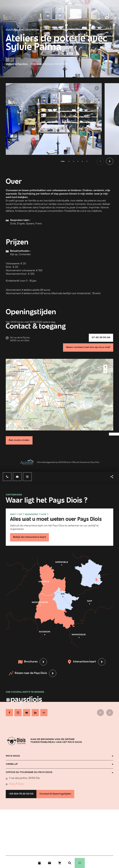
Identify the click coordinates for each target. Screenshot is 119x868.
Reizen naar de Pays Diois (28, 673)
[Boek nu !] (60, 863)
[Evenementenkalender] (39, 863)
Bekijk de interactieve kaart (29, 537)
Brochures (28, 662)
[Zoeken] (70, 863)
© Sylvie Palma (97, 88)
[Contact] (49, 863)
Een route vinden (19, 440)
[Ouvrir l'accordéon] (59, 756)
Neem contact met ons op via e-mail (88, 347)
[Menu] (80, 863)
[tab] (63, 161)
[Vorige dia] (100, 161)
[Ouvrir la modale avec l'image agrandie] (54, 119)
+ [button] (105, 367)
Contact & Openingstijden (55, 794)
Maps (12, 784)
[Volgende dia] (110, 161)
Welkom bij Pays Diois (17, 64)
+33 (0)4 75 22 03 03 (21, 794)
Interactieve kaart (82, 662)
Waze (21, 784)
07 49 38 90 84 (101, 338)
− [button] (105, 371)
